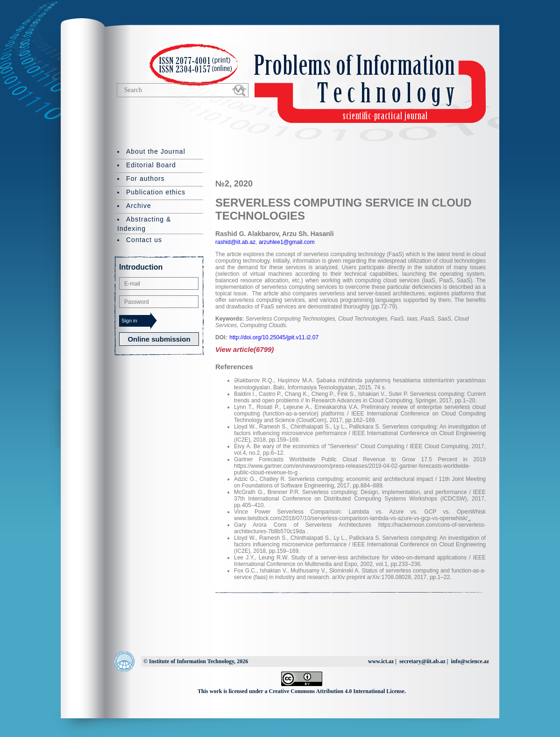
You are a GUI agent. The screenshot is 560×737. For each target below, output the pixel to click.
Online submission (159, 339)
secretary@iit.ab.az (422, 661)
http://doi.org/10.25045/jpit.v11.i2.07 (274, 337)
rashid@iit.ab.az (235, 242)
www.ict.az (381, 661)
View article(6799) (245, 349)
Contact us (144, 240)
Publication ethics (156, 192)
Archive (139, 206)
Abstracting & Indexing (144, 224)
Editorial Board (151, 165)
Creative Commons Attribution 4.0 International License (337, 691)
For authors (145, 179)
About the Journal (156, 151)
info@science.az (470, 661)
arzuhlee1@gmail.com (286, 242)
